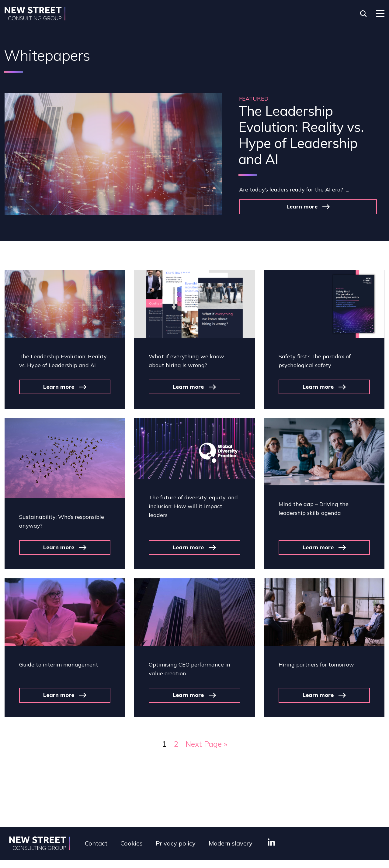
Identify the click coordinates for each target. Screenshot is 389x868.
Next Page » (206, 744)
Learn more (302, 207)
